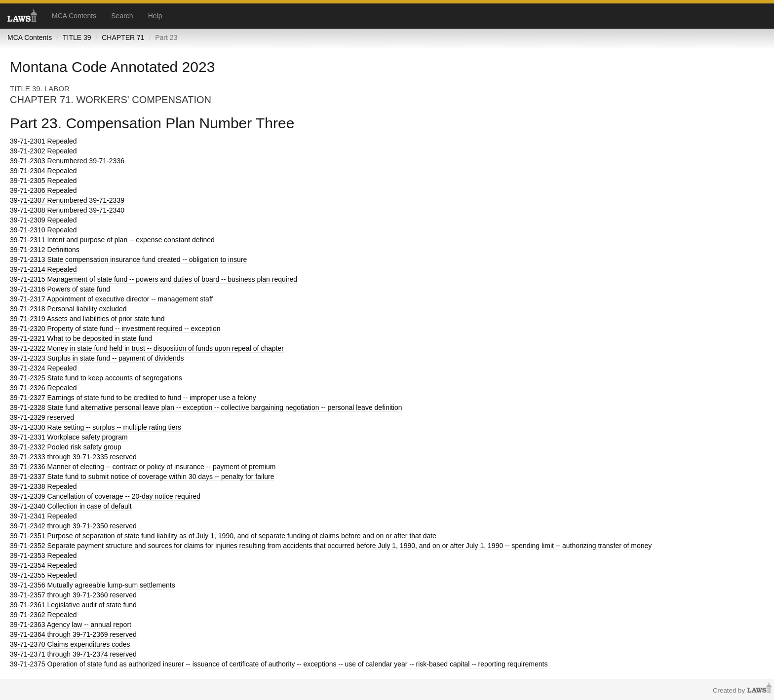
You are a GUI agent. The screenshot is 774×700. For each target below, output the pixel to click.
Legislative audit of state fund (73, 605)
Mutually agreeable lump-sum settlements (93, 585)
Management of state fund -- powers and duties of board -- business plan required (154, 279)
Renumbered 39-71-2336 (67, 161)
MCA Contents (74, 16)
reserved (42, 417)
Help (155, 16)
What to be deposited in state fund (81, 338)
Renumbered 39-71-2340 (67, 210)
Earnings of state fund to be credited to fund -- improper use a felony (133, 398)
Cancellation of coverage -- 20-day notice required (105, 496)
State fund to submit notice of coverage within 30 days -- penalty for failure (142, 477)
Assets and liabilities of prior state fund (87, 319)
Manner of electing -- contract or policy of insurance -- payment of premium (143, 467)
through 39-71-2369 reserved (73, 634)
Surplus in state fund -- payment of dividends (97, 358)
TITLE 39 (77, 37)
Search (122, 16)
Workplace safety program (69, 437)
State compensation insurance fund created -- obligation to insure (128, 259)
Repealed (43, 141)
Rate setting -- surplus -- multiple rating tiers (96, 427)
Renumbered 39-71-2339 (67, 200)
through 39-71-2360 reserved (73, 595)
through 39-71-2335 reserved (73, 457)
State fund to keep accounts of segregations (96, 378)
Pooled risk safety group (66, 447)
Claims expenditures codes (70, 644)
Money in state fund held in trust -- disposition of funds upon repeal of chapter (147, 348)
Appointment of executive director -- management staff (111, 299)
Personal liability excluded (68, 309)
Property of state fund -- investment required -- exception (115, 329)
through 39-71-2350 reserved (73, 526)
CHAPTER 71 (123, 37)
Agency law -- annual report (71, 625)
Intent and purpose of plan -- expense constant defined (112, 240)
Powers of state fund (60, 289)
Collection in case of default (71, 506)
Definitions (45, 250)
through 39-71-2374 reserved (73, 654)
